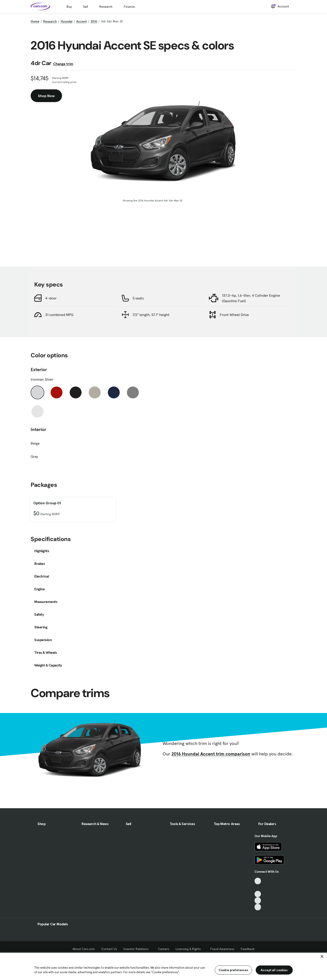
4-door (51, 298)
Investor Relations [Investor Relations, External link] (137, 949)
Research (106, 7)
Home (35, 21)
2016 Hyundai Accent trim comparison (211, 754)
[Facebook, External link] (258, 888)
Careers (164, 949)
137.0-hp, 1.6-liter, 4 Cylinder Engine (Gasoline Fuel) (251, 298)
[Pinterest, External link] (258, 907)
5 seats (138, 298)
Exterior (39, 370)
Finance (129, 7)
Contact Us (109, 949)
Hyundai (67, 21)
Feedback (248, 949)
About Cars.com (84, 949)
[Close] (322, 956)
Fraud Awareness (222, 949)
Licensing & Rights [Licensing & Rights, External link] (190, 949)
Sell (85, 7)
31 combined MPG (59, 315)
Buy (69, 7)
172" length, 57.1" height (151, 315)
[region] (163, 966)
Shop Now (46, 96)
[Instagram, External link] (258, 900)
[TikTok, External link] (258, 881)
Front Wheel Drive (234, 315)
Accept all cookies (274, 970)
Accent (82, 21)
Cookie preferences (233, 970)
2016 (94, 21)
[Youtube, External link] (258, 894)
